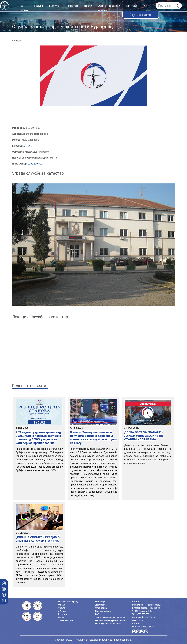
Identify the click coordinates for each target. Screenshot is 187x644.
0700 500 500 (35, 164)
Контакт (132, 6)
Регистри (72, 6)
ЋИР (146, 6)
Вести (88, 6)
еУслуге (54, 6)
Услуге (38, 6)
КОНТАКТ (28, 146)
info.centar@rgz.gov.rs (143, 627)
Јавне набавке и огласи (109, 8)
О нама (24, 8)
